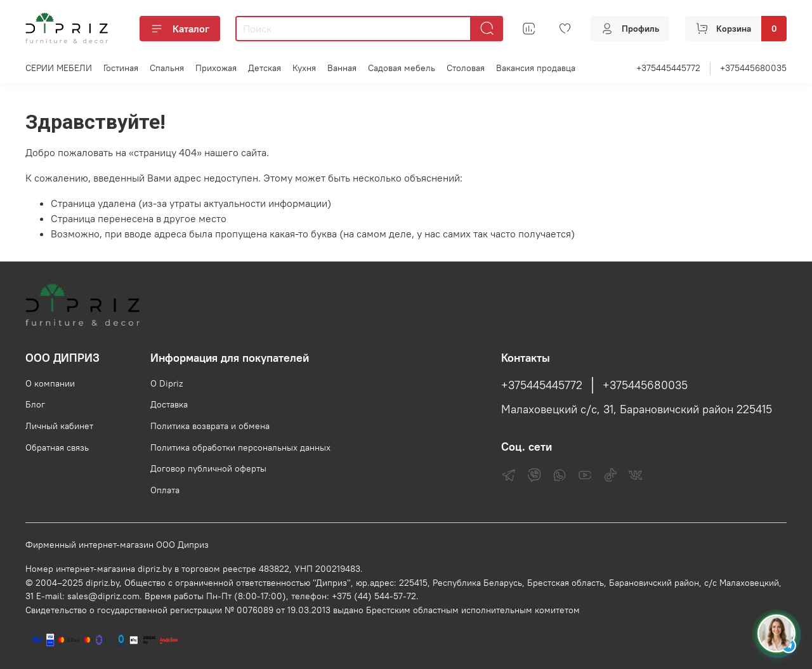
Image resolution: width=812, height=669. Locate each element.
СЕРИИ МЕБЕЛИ (59, 68)
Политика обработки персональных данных (240, 447)
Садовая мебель (402, 68)
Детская (265, 68)
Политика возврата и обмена (210, 426)
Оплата (165, 490)
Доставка (169, 404)
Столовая (466, 68)
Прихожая (216, 68)
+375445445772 (668, 68)
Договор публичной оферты (208, 468)
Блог (35, 404)
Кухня (304, 68)
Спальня (167, 68)
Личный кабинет (59, 426)
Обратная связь (57, 447)
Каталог (180, 29)
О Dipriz (167, 383)
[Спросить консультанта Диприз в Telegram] (776, 633)
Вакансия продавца (536, 68)
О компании (50, 383)
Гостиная (121, 68)
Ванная (342, 68)
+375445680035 (753, 68)
